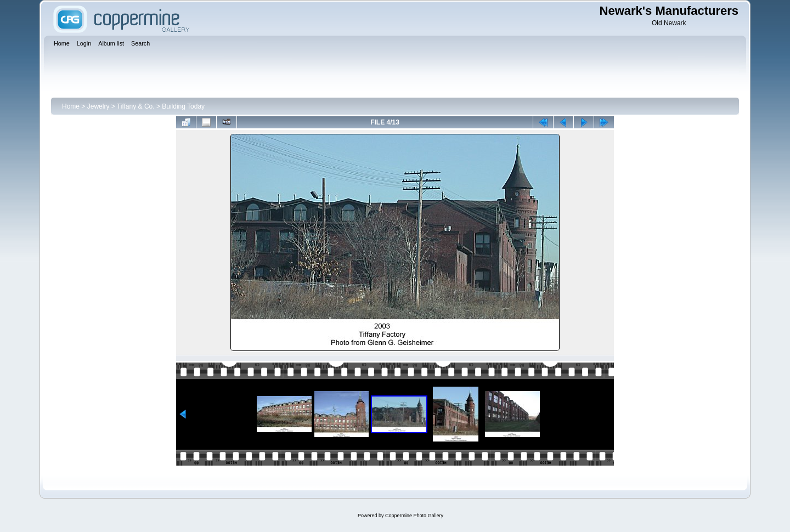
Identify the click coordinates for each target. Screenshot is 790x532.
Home (71, 106)
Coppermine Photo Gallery (414, 516)
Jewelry (98, 106)
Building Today (183, 106)
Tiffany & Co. (136, 106)
